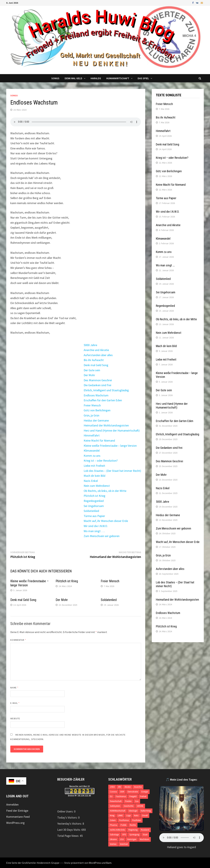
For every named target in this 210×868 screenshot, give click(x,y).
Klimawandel (92, 451)
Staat (145, 835)
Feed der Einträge (17, 811)
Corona (113, 792)
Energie (145, 792)
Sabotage (114, 835)
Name (14, 688)
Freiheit (143, 796)
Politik (123, 825)
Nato (136, 815)
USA (122, 839)
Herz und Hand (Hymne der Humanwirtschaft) (112, 430)
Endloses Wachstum (96, 395)
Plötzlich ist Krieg (94, 496)
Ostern (113, 820)
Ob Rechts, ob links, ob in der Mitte (105, 491)
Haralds (96, 78)
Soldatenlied (91, 511)
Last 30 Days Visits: (69, 830)
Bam (109, 863)
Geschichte (129, 806)
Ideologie (133, 811)
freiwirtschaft (116, 801)
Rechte (133, 825)
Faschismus (121, 796)
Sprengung (134, 835)
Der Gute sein (92, 370)
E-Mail (15, 703)
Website (15, 718)
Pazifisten (137, 820)
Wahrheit (124, 844)
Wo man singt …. (94, 531)
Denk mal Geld (73, 78)
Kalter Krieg (146, 811)
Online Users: (66, 811)
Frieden (128, 801)
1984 (112, 787)
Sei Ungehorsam (94, 506)
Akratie (128, 787)
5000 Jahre (90, 345)
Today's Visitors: (68, 817)
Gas (137, 801)
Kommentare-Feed (18, 817)
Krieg (112, 815)
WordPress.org (15, 823)
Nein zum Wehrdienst (97, 486)
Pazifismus (124, 820)
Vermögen (132, 839)
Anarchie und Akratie (96, 350)
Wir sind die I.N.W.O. (96, 526)
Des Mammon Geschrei (98, 380)
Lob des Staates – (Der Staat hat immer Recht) (112, 471)
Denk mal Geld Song (96, 365)
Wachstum (144, 839)
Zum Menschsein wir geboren (102, 536)
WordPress (95, 863)
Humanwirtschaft (118, 78)
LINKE (120, 815)
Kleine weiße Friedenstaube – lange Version (110, 446)
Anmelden (12, 804)
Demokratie (133, 792)
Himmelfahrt (92, 435)
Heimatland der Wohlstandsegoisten (106, 425)
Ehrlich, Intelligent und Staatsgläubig (106, 390)
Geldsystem (115, 806)
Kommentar (18, 640)
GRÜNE (140, 806)
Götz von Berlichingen (97, 410)
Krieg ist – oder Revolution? (101, 461)
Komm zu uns (92, 456)
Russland (145, 830)
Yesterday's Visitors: (70, 824)
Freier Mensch (92, 405)
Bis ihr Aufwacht (94, 360)
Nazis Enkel (91, 481)
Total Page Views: (68, 836)
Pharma (114, 825)
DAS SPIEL (143, 78)
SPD (124, 835)
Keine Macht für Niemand (99, 440)
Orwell (145, 815)
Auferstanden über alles (98, 355)
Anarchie (138, 787)
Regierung (133, 830)
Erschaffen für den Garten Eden (103, 400)
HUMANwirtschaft (118, 811)
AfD (120, 787)
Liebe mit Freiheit (94, 466)
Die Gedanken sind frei (97, 385)
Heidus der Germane (96, 420)
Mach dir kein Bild (94, 476)
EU (111, 796)
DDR (122, 792)
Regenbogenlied (94, 501)
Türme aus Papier (94, 516)
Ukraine (113, 839)
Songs (55, 78)
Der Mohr (89, 375)
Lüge (128, 815)
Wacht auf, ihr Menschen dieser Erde (106, 521)
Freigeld (133, 796)
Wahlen (113, 844)
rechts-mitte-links (117, 830)
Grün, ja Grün (91, 415)
